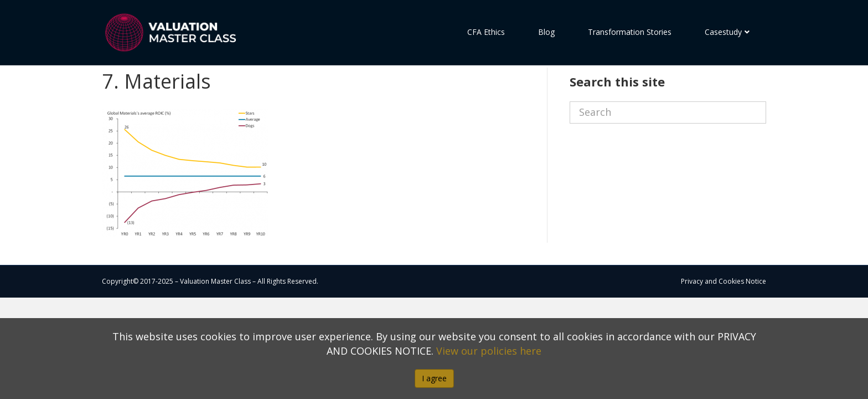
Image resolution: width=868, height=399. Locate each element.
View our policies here (489, 351)
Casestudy (723, 32)
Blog (546, 32)
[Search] (668, 132)
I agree (434, 378)
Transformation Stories (630, 32)
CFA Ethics (486, 32)
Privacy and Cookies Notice (724, 301)
